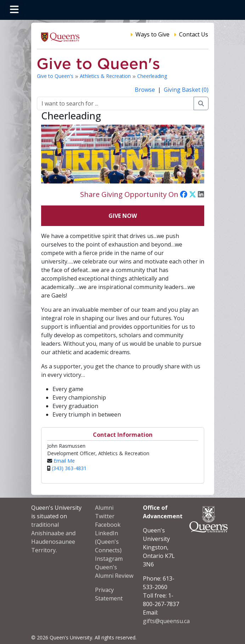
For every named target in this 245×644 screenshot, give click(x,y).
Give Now (123, 216)
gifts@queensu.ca (166, 621)
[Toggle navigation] (14, 10)
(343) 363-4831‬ (69, 468)
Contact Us (194, 34)
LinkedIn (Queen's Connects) (108, 542)
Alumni (104, 508)
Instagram (109, 559)
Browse (146, 90)
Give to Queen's (56, 76)
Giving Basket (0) (186, 90)
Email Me (64, 461)
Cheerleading (152, 76)
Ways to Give (152, 34)
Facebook (108, 525)
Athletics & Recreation (106, 76)
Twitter (105, 516)
